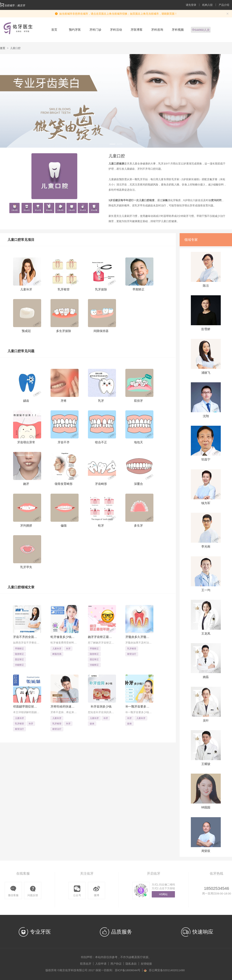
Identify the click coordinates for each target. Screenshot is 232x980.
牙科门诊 (95, 30)
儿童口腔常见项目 (21, 240)
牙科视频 (178, 30)
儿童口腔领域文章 (21, 587)
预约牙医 (75, 30)
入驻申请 (101, 964)
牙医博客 (137, 30)
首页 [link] (3, 48)
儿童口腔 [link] (15, 48)
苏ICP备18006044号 (128, 970)
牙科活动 (116, 30)
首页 (54, 30)
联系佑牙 (86, 964)
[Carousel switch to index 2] (120, 144)
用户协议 (116, 964)
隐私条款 (131, 964)
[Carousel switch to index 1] (112, 144)
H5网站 (163, 894)
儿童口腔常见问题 (21, 351)
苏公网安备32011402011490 (167, 970)
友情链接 (146, 964)
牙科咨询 (157, 30)
